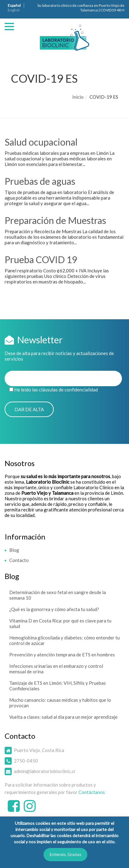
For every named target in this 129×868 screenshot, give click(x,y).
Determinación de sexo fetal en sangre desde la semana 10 (58, 595)
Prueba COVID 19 (41, 259)
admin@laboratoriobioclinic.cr (45, 771)
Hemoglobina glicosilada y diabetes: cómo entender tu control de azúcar (64, 640)
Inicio (78, 97)
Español (14, 5)
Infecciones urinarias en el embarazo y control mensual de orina (56, 669)
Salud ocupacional (41, 142)
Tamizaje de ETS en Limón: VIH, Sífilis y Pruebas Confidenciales (58, 686)
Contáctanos (92, 792)
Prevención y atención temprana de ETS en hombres (62, 655)
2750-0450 (26, 761)
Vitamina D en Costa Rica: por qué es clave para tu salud (60, 623)
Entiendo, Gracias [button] (65, 854)
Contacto (19, 560)
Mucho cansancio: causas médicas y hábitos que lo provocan (60, 703)
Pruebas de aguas (40, 181)
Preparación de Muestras (55, 220)
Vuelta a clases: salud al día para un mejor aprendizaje (63, 717)
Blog (14, 550)
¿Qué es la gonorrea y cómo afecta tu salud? (54, 609)
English (14, 10)
